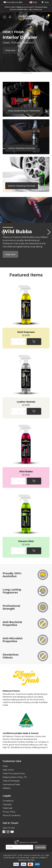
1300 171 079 (9, 828)
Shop (33, 2)
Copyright (7, 804)
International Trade (11, 785)
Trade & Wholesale (11, 781)
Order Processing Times (14, 773)
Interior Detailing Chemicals (21, 148)
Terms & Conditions (12, 815)
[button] (21, 73)
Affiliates (7, 788)
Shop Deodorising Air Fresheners (24, 111)
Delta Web (30, 860)
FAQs (5, 766)
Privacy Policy (9, 812)
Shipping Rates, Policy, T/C (15, 777)
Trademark (8, 808)
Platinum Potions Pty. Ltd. (34, 855)
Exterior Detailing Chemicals (22, 186)
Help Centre (8, 770)
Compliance (8, 801)
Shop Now (10, 50)
